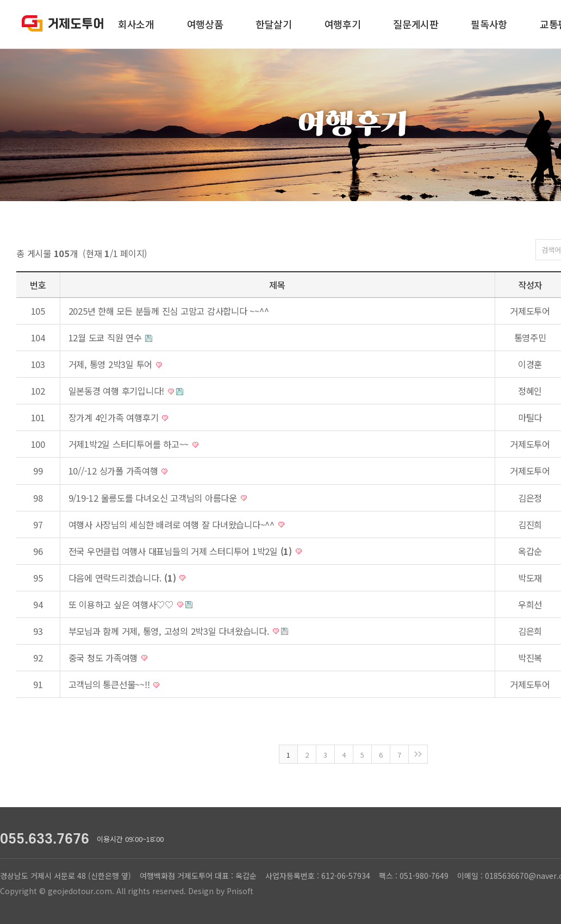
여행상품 (205, 24)
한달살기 (274, 24)
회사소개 (136, 24)
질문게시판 (416, 24)
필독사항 (489, 24)
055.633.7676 (45, 839)
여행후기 (343, 24)
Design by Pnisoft (221, 891)
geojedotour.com (80, 891)
